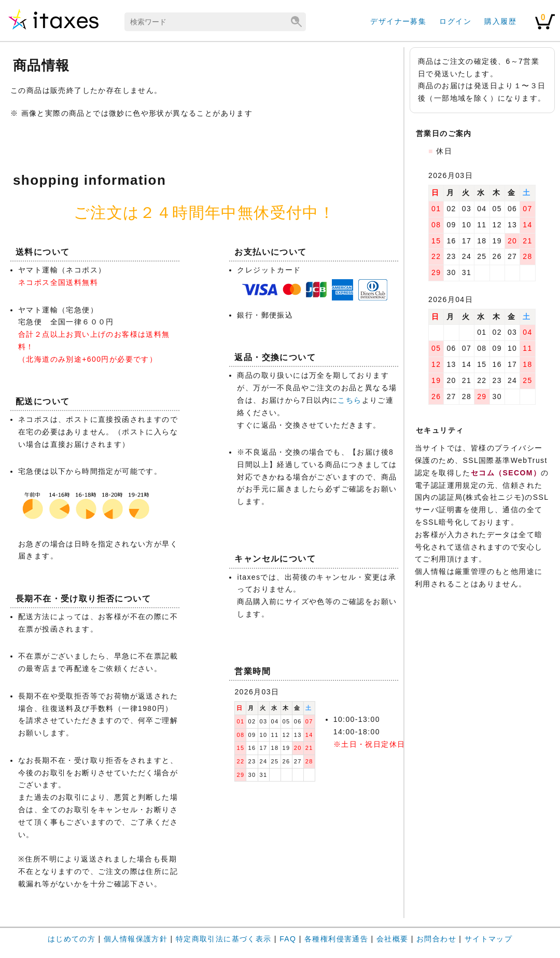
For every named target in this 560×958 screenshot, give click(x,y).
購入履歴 (500, 21)
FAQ (288, 939)
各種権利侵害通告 (336, 939)
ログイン (455, 21)
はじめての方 (72, 939)
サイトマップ (488, 939)
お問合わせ (436, 939)
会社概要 (393, 939)
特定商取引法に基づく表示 (224, 939)
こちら (349, 400)
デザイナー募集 (398, 21)
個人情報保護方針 (136, 939)
